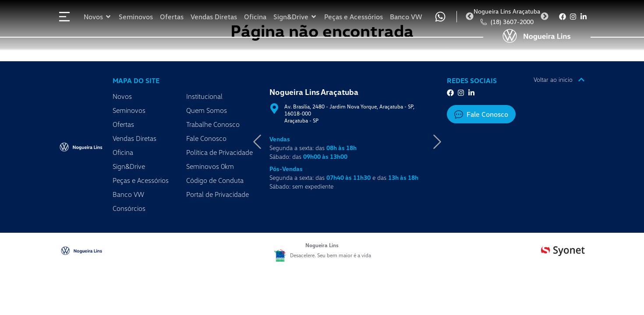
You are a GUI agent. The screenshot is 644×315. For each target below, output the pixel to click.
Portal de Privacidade (218, 194)
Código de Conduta (215, 180)
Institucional (204, 96)
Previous (470, 17)
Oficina (123, 152)
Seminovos (129, 110)
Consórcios (129, 208)
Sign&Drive (129, 166)
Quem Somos (207, 110)
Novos (122, 96)
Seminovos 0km (210, 166)
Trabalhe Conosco (213, 124)
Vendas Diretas (134, 138)
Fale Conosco (206, 138)
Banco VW (128, 194)
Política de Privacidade (219, 152)
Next (545, 17)
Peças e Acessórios (141, 180)
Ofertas (123, 124)
